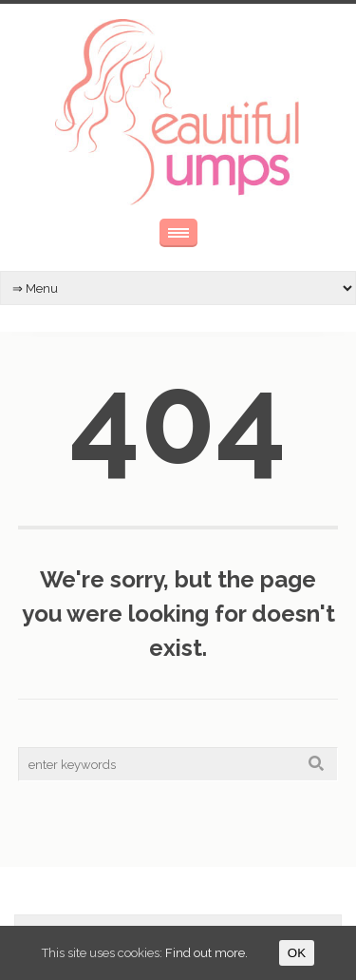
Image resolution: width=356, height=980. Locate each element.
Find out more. (206, 953)
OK (297, 953)
